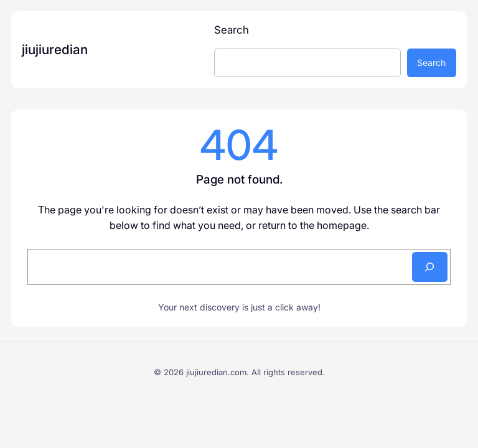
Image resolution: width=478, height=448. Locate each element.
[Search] (430, 267)
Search (232, 30)
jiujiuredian (55, 49)
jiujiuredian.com (216, 372)
